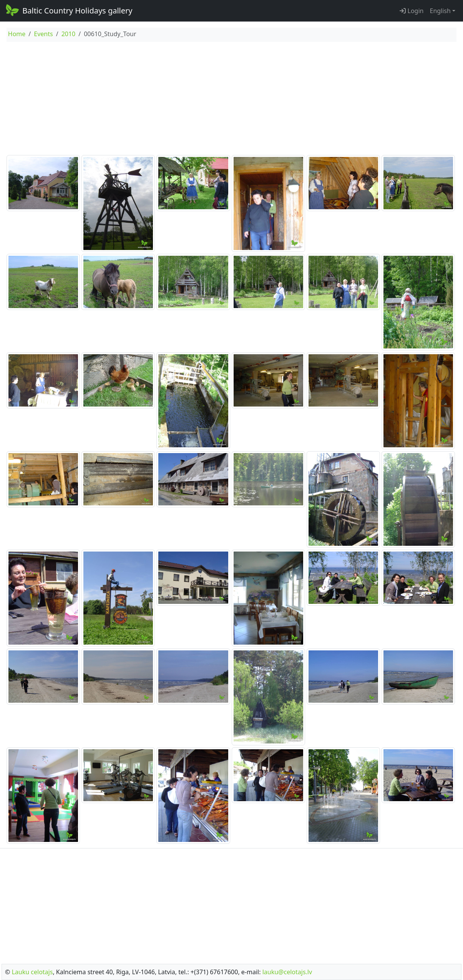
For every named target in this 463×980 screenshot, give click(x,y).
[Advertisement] (231, 100)
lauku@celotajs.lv (287, 972)
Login (412, 11)
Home (17, 34)
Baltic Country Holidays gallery (68, 10)
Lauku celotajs (32, 972)
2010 (69, 34)
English (440, 11)
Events (43, 34)
